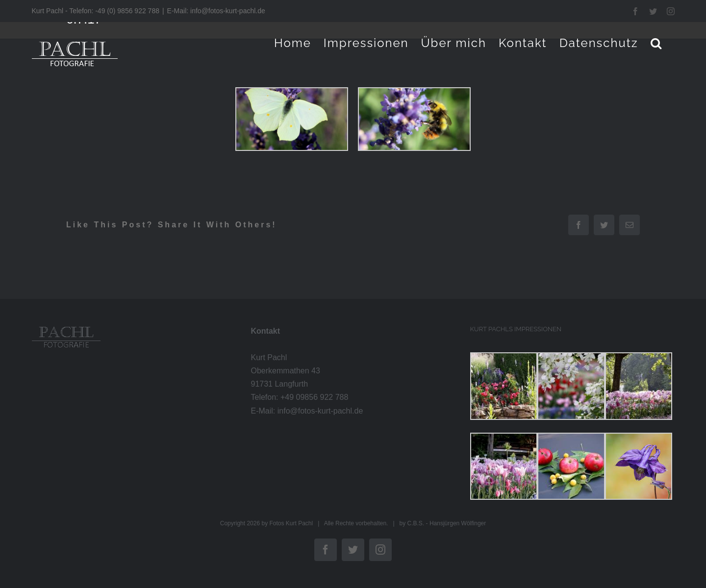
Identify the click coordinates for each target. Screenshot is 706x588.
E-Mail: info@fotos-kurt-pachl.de (216, 11)
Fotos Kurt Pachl (291, 523)
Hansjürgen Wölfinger (458, 523)
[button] (656, 43)
